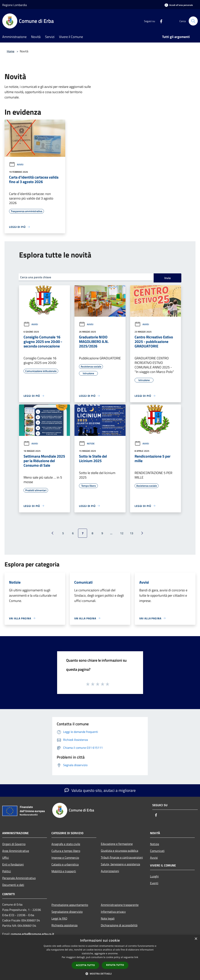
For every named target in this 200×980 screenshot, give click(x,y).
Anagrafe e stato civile (66, 844)
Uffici (6, 858)
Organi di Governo (14, 844)
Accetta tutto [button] (85, 965)
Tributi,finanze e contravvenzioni (122, 857)
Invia (167, 278)
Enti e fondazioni (13, 864)
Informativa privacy (113, 912)
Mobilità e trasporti (64, 871)
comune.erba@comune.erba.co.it (32, 934)
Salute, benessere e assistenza (120, 864)
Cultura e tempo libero (66, 851)
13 (132, 533)
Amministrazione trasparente (120, 905)
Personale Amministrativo (19, 878)
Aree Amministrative (16, 851)
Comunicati (157, 851)
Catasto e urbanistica (65, 864)
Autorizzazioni (110, 871)
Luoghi (154, 876)
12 (122, 533)
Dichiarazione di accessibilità (119, 925)
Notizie (87, 444)
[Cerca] (193, 21)
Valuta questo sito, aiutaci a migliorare (100, 790)
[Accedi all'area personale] (179, 5)
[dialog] (100, 957)
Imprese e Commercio (65, 858)
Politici (7, 871)
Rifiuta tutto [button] (115, 965)
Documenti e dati (13, 885)
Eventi (154, 883)
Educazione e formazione (117, 844)
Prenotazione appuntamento (70, 905)
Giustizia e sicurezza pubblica (120, 851)
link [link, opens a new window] (136, 957)
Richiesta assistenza (64, 925)
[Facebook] (160, 21)
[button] (100, 974)
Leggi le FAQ (59, 918)
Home (11, 51)
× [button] (196, 939)
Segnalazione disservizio (67, 912)
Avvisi (16, 164)
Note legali (108, 918)
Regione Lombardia (15, 5)
